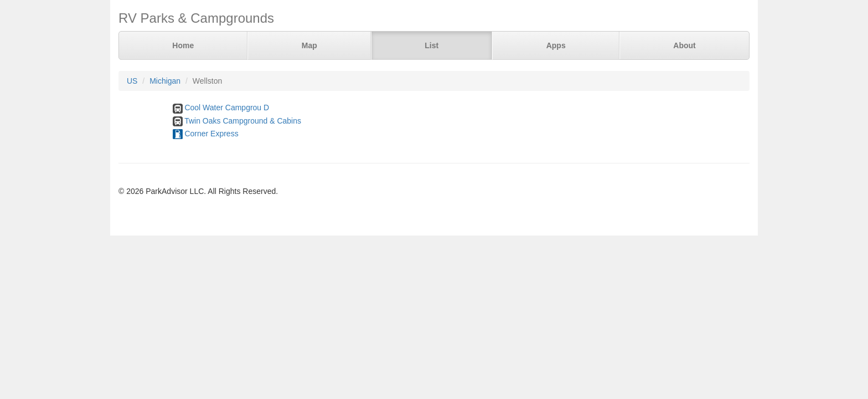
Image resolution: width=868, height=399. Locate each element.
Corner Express (211, 134)
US (132, 81)
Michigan (165, 81)
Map (309, 45)
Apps (556, 45)
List (432, 45)
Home (183, 45)
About (684, 45)
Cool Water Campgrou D (227, 108)
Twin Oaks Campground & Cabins (243, 121)
